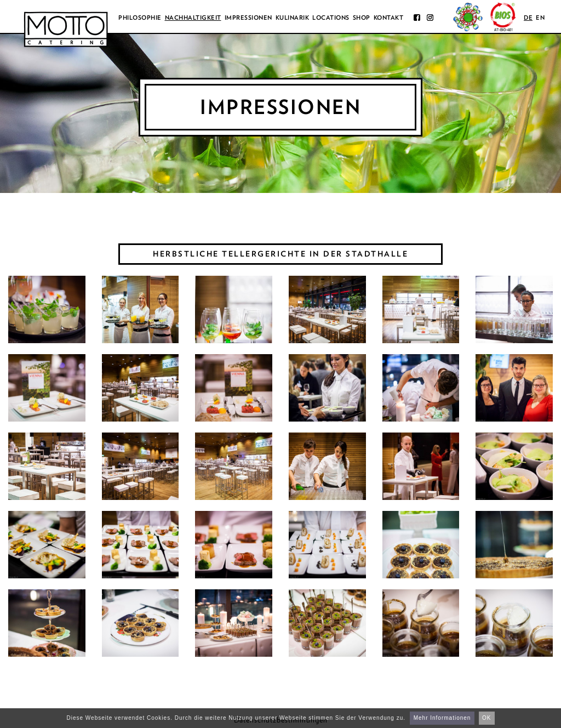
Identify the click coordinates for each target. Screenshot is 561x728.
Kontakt (389, 18)
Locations (331, 18)
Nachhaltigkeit (193, 18)
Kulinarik (293, 18)
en (540, 18)
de (528, 18)
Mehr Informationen (442, 718)
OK (486, 718)
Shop (362, 18)
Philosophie (140, 18)
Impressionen (248, 18)
